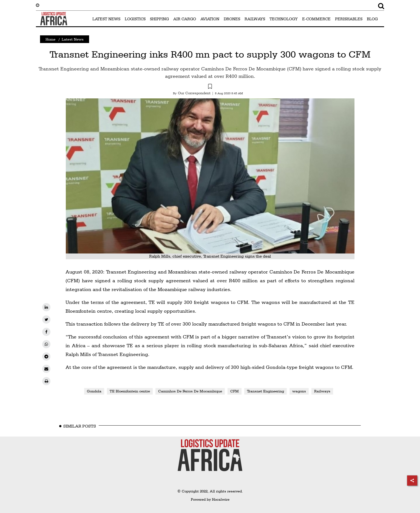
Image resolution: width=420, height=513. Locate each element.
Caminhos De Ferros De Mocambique (190, 391)
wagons (299, 391)
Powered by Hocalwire (210, 499)
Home (50, 39)
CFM (235, 391)
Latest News (73, 39)
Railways (322, 391)
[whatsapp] (46, 344)
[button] (210, 87)
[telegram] (46, 357)
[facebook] (46, 332)
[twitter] (46, 320)
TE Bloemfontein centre (130, 391)
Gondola (94, 391)
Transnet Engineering (266, 391)
